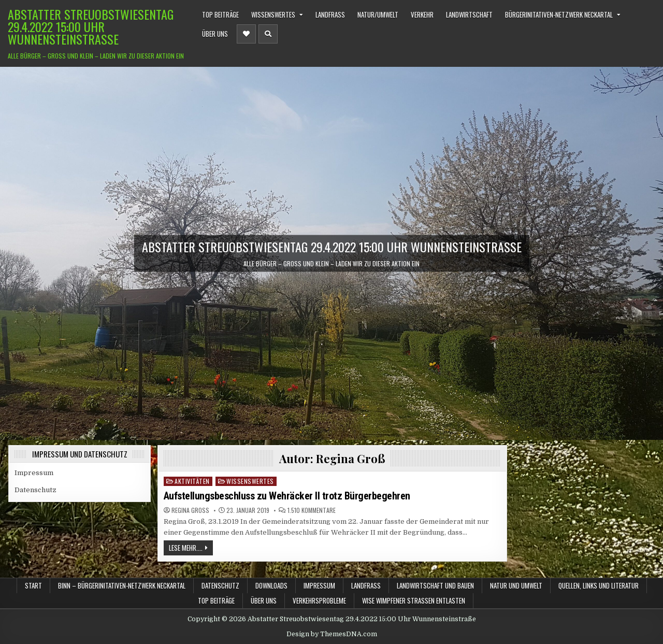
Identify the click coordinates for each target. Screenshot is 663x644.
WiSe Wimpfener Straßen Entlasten (414, 600)
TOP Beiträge (220, 15)
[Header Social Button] (246, 34)
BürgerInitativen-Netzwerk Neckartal (559, 15)
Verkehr (422, 15)
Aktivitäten (192, 481)
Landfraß (330, 15)
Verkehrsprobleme (319, 600)
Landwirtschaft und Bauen (435, 585)
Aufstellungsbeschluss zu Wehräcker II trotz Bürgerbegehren (287, 496)
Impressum (34, 473)
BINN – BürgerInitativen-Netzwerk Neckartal (122, 585)
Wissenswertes (273, 15)
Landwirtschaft (469, 15)
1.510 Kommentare (312, 510)
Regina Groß (190, 510)
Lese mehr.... (186, 548)
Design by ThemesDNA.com (332, 634)
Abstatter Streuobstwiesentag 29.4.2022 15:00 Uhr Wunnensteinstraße (91, 26)
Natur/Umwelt (378, 15)
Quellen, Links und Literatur (599, 585)
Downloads (271, 585)
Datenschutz (35, 490)
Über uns (215, 34)
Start (33, 585)
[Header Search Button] (268, 34)
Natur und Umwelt (516, 585)
